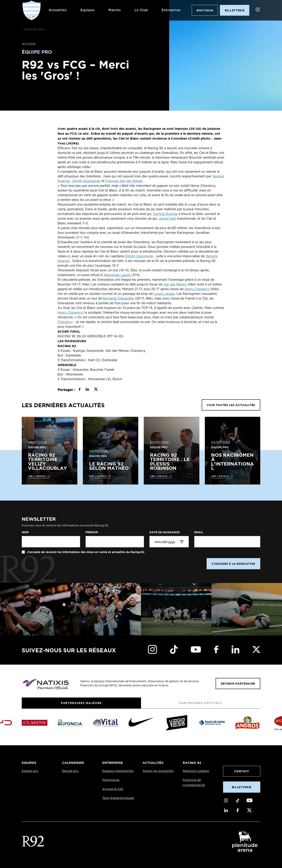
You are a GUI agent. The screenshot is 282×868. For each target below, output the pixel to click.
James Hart (167, 219)
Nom (25, 532)
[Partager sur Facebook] (80, 390)
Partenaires (111, 780)
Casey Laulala (164, 294)
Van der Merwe (175, 284)
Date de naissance (164, 532)
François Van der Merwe (124, 181)
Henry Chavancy (197, 289)
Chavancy (65, 322)
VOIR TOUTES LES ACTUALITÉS (231, 405)
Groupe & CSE (113, 789)
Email (199, 532)
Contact (242, 771)
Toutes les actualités (158, 771)
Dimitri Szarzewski (86, 181)
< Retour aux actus (33, 29)
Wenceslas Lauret (117, 275)
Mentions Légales (196, 771)
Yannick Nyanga (165, 214)
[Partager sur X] (96, 390)
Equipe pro (30, 771)
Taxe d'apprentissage (118, 798)
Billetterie (242, 787)
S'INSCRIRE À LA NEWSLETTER (233, 564)
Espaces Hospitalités (118, 771)
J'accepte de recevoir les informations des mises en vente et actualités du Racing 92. (85, 552)
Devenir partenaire (238, 683)
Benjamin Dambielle (118, 299)
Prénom (92, 532)
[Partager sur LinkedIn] (87, 390)
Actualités (57, 10)
